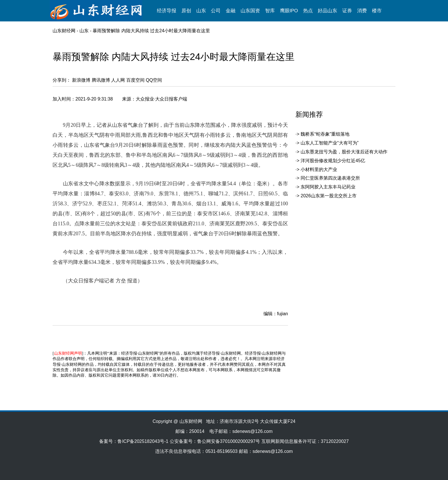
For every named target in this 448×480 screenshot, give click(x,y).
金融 (231, 11)
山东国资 (250, 11)
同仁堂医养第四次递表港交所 (330, 178)
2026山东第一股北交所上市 (329, 196)
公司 (216, 11)
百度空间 (135, 80)
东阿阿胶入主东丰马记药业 (328, 187)
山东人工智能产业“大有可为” (330, 143)
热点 (308, 11)
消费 (362, 11)
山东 (201, 11)
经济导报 (167, 11)
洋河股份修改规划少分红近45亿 (333, 161)
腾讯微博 (101, 80)
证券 (347, 11)
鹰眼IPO (289, 11)
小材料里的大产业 (319, 169)
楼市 (377, 11)
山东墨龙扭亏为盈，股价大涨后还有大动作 (344, 152)
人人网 (118, 80)
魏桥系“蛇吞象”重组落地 (325, 134)
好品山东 (327, 11)
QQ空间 (154, 80)
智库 (270, 11)
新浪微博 (81, 80)
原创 (186, 11)
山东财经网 (64, 31)
